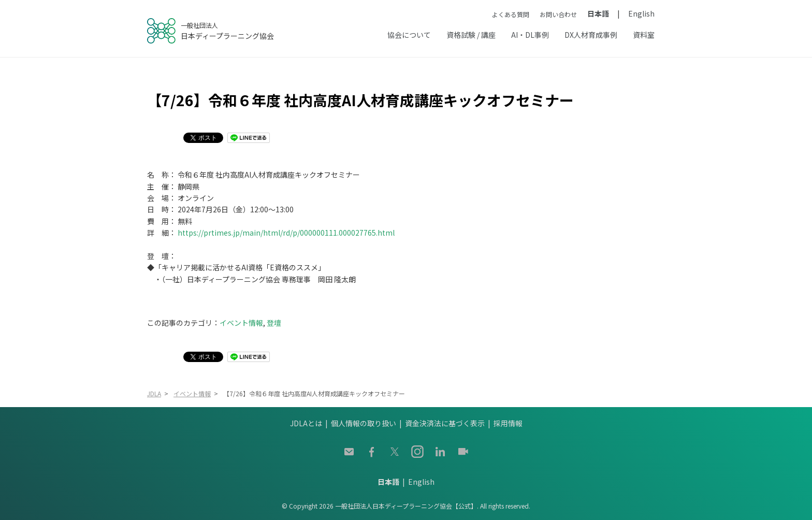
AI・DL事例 (530, 35)
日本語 (598, 13)
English (641, 13)
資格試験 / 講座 (471, 35)
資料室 (644, 35)
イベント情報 (241, 323)
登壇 (274, 323)
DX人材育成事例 (591, 35)
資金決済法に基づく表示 (445, 423)
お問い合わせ (558, 14)
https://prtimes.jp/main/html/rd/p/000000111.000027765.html (286, 233)
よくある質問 (511, 14)
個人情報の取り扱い (364, 423)
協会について (409, 35)
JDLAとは (306, 423)
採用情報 (508, 423)
